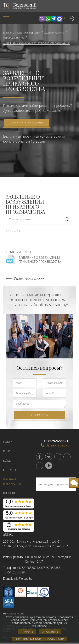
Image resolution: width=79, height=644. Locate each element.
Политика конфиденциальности (39, 639)
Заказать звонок (56, 445)
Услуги (8, 442)
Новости (9, 493)
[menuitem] (13, 19)
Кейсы (7, 461)
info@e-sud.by (23, 579)
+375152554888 (14, 572)
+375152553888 (50, 568)
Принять (27, 632)
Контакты (9, 470)
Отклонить (50, 632)
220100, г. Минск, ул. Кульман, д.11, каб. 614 (33, 541)
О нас (7, 451)
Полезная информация (12, 482)
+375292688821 (27, 568)
